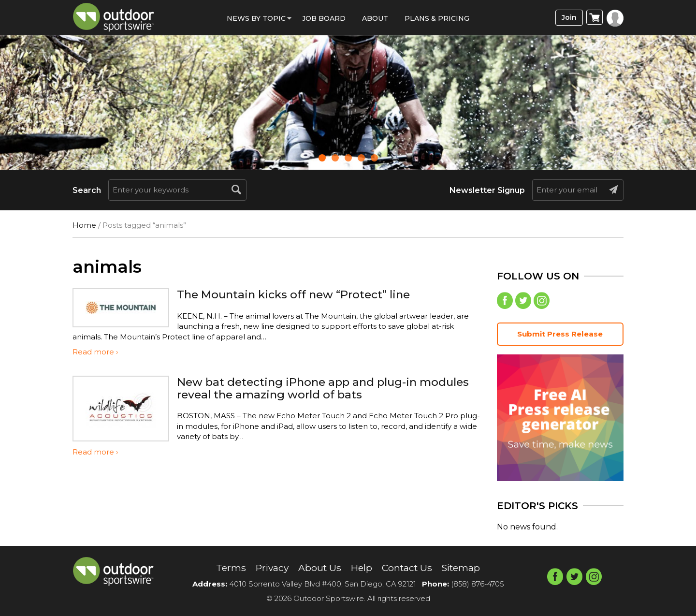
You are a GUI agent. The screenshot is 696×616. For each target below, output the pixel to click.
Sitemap (465, 568)
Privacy (269, 568)
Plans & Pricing (437, 18)
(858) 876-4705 (478, 584)
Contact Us (408, 568)
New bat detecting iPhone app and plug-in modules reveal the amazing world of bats (302, 388)
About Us (318, 568)
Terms (226, 568)
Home (84, 225)
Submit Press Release (560, 335)
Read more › (95, 352)
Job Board (324, 18)
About (375, 18)
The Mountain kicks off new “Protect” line (299, 294)
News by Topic (256, 18)
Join (569, 18)
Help (361, 568)
